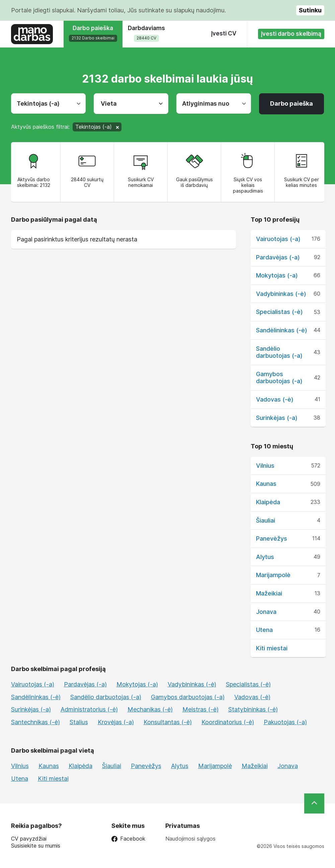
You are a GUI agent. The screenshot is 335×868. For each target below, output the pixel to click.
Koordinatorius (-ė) (228, 722)
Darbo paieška (291, 103)
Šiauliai (266, 520)
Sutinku (310, 10)
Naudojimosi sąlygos (190, 839)
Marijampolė (273, 575)
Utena (264, 630)
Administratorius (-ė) (89, 709)
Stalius (79, 722)
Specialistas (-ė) (279, 312)
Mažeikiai (269, 593)
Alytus (265, 557)
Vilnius (265, 466)
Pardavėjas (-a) (278, 257)
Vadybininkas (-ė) (281, 294)
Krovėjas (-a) (116, 722)
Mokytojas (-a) (277, 275)
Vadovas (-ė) (275, 399)
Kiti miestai (272, 648)
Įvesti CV (224, 33)
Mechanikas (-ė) (150, 709)
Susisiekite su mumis (36, 846)
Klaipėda (268, 502)
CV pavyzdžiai (29, 839)
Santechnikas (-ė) (35, 722)
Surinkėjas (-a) (277, 418)
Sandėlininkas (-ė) (282, 330)
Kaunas (266, 484)
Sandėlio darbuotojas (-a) (279, 352)
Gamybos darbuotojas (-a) (279, 378)
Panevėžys (272, 538)
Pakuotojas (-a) (285, 722)
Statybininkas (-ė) (253, 709)
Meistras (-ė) (200, 709)
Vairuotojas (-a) (278, 239)
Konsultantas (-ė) (168, 722)
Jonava (266, 612)
